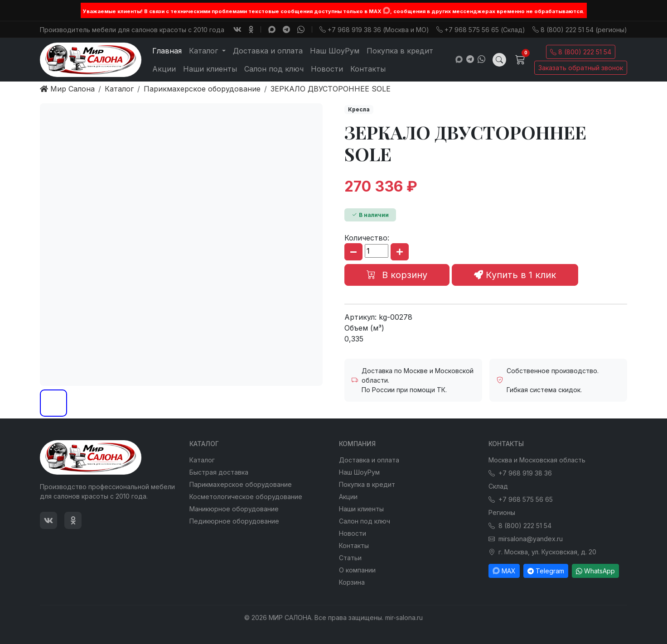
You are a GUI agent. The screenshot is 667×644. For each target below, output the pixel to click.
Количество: (367, 238)
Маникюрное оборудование (234, 509)
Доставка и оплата (268, 51)
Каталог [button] (205, 51)
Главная (167, 51)
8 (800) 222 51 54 (581, 52)
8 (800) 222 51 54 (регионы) (580, 30)
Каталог (202, 460)
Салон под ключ (274, 69)
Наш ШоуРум (335, 51)
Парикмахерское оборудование (241, 484)
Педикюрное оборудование (234, 521)
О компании (357, 570)
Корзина (352, 582)
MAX (504, 571)
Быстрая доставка (219, 472)
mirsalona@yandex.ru (526, 539)
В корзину (397, 275)
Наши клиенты (210, 69)
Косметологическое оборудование (246, 497)
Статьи (350, 558)
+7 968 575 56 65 (521, 499)
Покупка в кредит (400, 51)
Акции (164, 69)
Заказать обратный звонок (581, 68)
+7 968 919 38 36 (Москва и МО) (374, 30)
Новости (327, 69)
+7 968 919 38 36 (520, 473)
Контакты (368, 69)
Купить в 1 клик (515, 275)
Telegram (546, 571)
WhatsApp (595, 571)
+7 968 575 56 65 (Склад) (481, 30)
